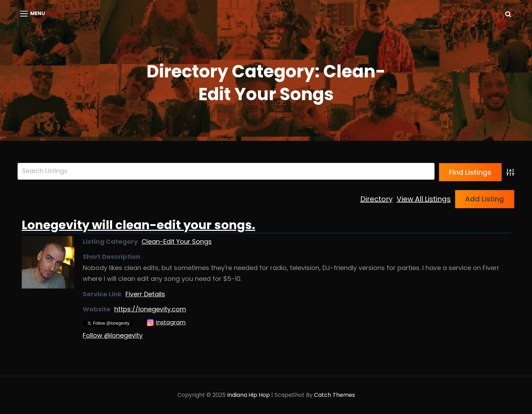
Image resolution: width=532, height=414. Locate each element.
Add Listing (485, 199)
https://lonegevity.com (150, 309)
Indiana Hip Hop (248, 395)
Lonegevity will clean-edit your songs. (138, 225)
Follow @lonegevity (113, 335)
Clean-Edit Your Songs (177, 241)
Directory (376, 199)
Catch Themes (335, 395)
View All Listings (424, 199)
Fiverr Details (145, 294)
